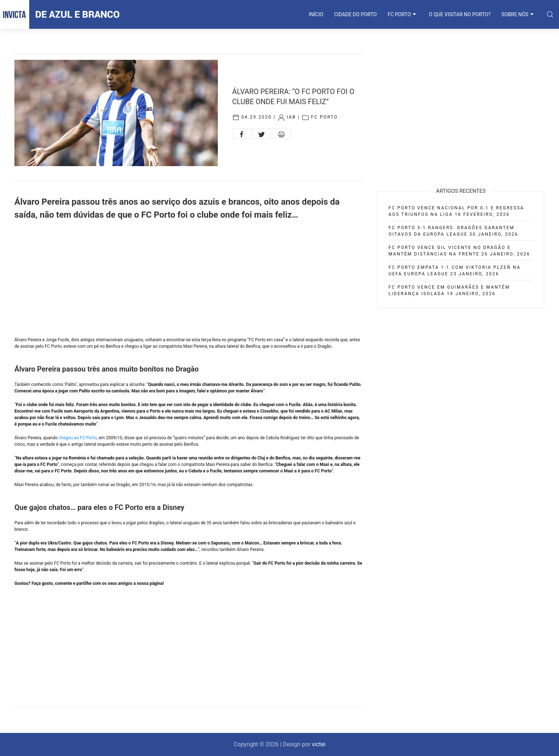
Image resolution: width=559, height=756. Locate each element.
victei (319, 744)
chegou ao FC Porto (78, 438)
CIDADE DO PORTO (355, 14)
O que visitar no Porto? (460, 14)
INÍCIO (316, 14)
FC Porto (324, 117)
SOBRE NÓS (518, 14)
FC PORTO (403, 14)
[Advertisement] (189, 279)
